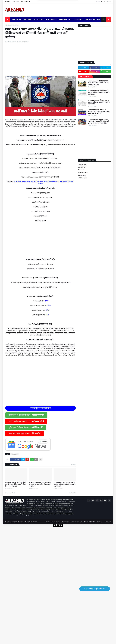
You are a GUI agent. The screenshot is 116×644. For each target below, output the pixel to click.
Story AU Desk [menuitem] (51, 19)
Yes (67, 5)
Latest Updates (85, 77)
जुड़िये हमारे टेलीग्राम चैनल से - (26, 427)
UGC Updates (82, 178)
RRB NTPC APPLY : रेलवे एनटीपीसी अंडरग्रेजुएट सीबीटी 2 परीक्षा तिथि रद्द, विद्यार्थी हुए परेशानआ (16, 484)
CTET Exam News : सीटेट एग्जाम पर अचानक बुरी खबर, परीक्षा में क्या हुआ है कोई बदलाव (40, 484)
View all (74, 465)
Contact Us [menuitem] (16, 19)
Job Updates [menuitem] (38, 19)
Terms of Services (76, 522)
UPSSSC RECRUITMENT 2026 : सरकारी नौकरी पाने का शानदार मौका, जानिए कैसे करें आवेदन (99, 112)
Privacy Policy (55, 522)
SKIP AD (58, 525)
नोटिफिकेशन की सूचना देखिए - (26, 415)
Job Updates (14, 25)
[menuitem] (8, 19)
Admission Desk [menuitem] (65, 19)
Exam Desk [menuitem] (78, 19)
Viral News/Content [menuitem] (92, 19)
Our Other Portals (25, 2)
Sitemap (100, 522)
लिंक (47, 301)
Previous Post (10, 493)
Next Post (72, 493)
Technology (82, 175)
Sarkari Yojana (83, 173)
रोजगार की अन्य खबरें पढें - (25, 434)
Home (7, 25)
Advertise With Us (89, 522)
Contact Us (16, 2)
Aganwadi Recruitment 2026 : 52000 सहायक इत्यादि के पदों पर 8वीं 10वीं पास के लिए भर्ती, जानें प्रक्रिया (98, 121)
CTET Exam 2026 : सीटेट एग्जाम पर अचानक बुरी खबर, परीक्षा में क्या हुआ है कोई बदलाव (65, 484)
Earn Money (82, 167)
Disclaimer (65, 522)
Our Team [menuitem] (27, 19)
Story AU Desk (83, 170)
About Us (8, 2)
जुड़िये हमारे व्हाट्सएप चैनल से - (26, 421)
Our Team (108, 522)
